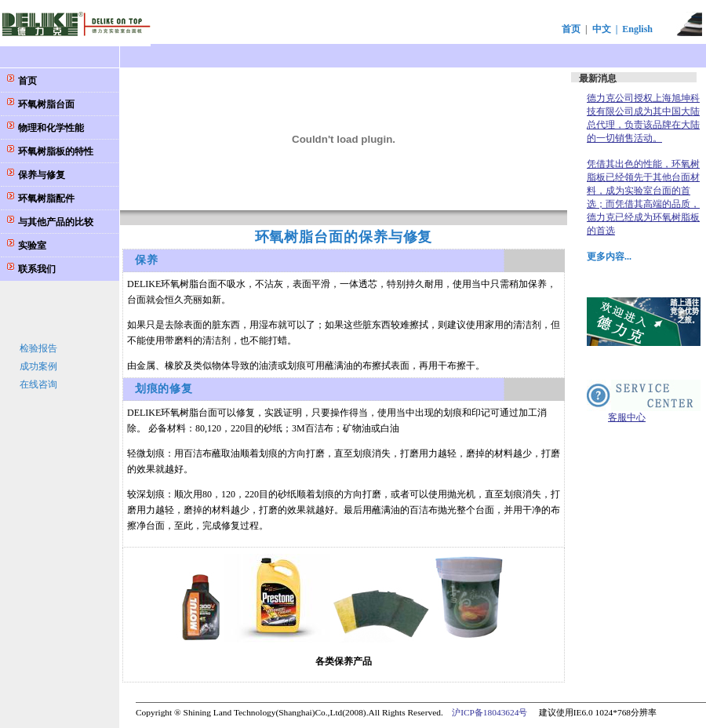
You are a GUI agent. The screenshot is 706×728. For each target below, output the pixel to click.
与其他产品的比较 (55, 222)
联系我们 (36, 269)
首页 (571, 29)
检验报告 (38, 348)
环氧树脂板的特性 (55, 151)
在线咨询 (38, 384)
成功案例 (38, 366)
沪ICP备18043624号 (489, 712)
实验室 (31, 246)
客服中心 (627, 417)
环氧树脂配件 (45, 198)
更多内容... (609, 257)
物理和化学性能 (50, 128)
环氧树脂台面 (45, 104)
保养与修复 (40, 175)
